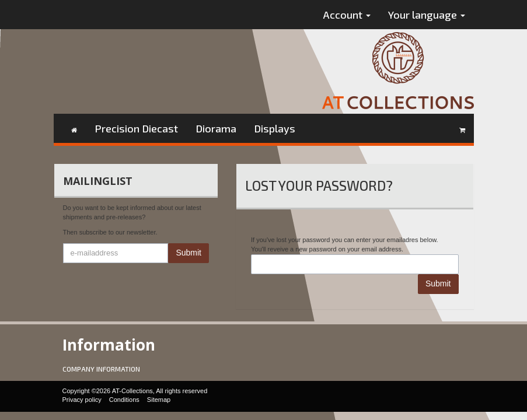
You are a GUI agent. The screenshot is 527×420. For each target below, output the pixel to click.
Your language (427, 15)
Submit (189, 253)
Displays (275, 128)
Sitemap (159, 400)
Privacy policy (82, 400)
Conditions (124, 400)
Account (347, 15)
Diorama (216, 128)
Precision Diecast (136, 128)
